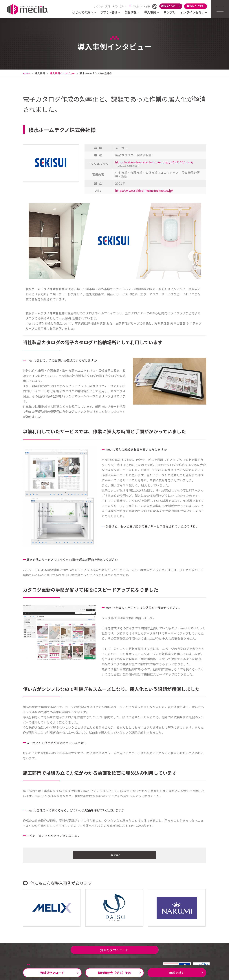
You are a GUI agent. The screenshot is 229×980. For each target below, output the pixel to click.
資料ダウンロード (171, 6)
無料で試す (177, 973)
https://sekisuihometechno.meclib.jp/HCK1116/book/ (154, 162)
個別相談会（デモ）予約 (114, 973)
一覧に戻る (114, 855)
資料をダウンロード (114, 952)
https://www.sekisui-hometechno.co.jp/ (144, 190)
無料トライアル (195, 6)
